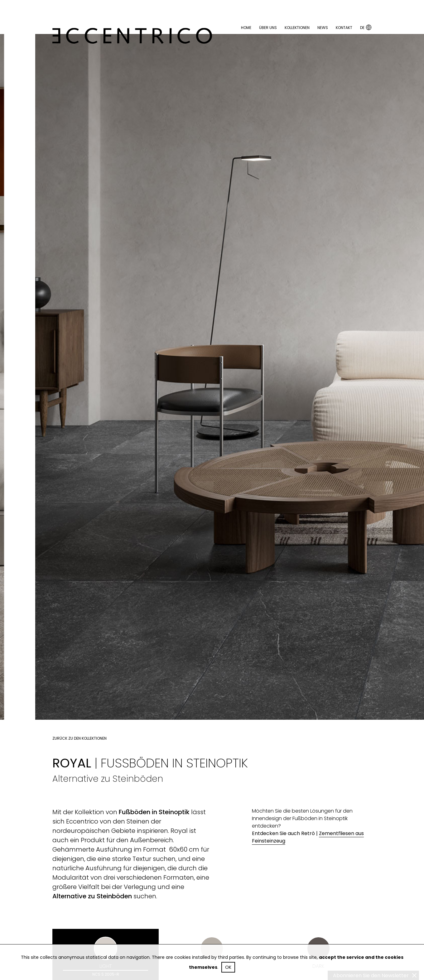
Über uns (268, 28)
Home (246, 28)
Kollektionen (297, 28)
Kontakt (344, 28)
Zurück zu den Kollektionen (79, 738)
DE (366, 27)
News (323, 28)
